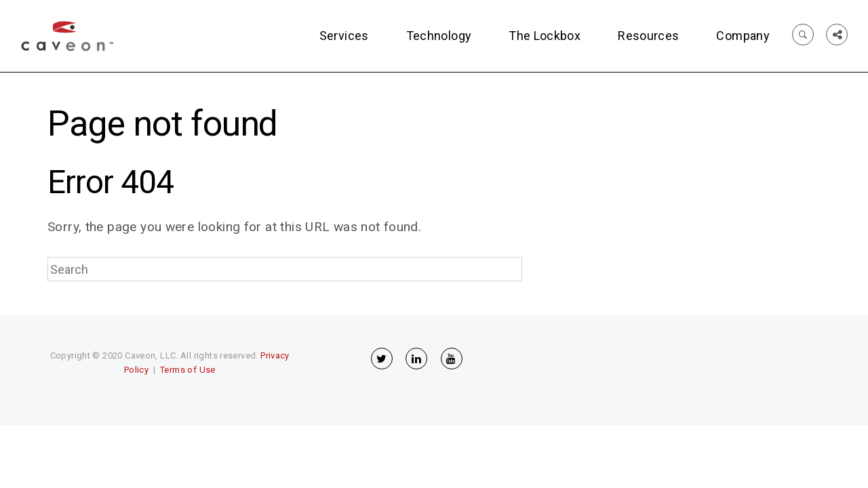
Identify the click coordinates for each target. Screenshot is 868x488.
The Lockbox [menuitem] (545, 36)
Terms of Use (188, 370)
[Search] (285, 269)
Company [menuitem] (743, 36)
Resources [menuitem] (648, 36)
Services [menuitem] (344, 36)
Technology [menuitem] (439, 36)
